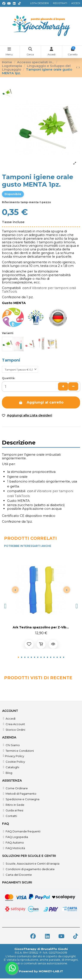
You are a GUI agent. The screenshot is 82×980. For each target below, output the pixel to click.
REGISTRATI (60, 3)
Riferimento (11, 202)
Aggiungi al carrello (41, 402)
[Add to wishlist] (41, 415)
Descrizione (19, 443)
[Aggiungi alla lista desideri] (29, 644)
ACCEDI (76, 3)
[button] (5, 606)
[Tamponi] (20, 369)
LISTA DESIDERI (40, 3)
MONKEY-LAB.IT (51, 971)
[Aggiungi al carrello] (41, 644)
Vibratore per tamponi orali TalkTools (39, 290)
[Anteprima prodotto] (53, 644)
